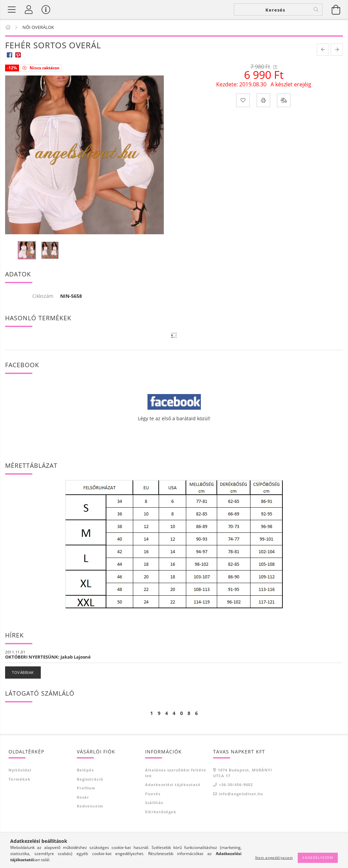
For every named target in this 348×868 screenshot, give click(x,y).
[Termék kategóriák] (12, 10)
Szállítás (154, 803)
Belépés (85, 770)
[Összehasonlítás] (284, 100)
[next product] (337, 50)
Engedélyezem (318, 857)
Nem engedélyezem (274, 857)
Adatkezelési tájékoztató (173, 785)
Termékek (20, 779)
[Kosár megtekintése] (336, 10)
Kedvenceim (90, 806)
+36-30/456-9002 (236, 785)
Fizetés (153, 794)
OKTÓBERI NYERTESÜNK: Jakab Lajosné (48, 657)
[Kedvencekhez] (243, 100)
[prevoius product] (323, 50)
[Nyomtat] (263, 100)
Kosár (83, 797)
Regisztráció (90, 779)
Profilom (86, 788)
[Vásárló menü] (46, 10)
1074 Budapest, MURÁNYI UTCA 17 (243, 773)
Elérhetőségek (161, 812)
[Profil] (29, 10)
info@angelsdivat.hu (241, 794)
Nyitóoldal (20, 770)
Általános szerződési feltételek (176, 773)
